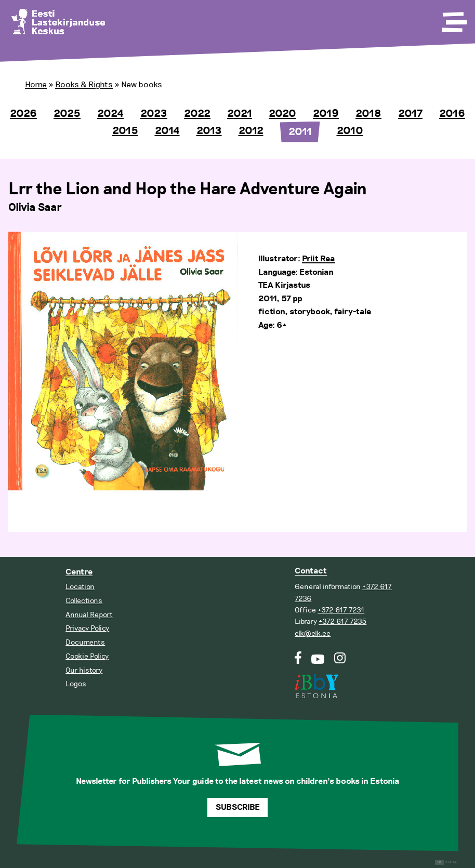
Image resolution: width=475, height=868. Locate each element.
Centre (79, 572)
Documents (85, 642)
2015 (125, 131)
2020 (282, 114)
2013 (209, 131)
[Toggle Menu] (453, 19)
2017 (410, 114)
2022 (197, 114)
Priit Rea (319, 259)
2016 (452, 114)
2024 (110, 114)
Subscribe (238, 807)
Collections (84, 601)
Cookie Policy (87, 656)
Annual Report (89, 615)
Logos (76, 684)
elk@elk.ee (313, 633)
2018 (368, 114)
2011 (300, 132)
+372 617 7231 (341, 610)
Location (80, 587)
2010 (350, 131)
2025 (67, 114)
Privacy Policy (87, 628)
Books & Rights (84, 85)
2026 (23, 114)
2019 (326, 114)
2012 (251, 131)
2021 (240, 114)
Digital (447, 863)
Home (36, 85)
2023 (154, 114)
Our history (84, 670)
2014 (167, 131)
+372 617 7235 (342, 622)
